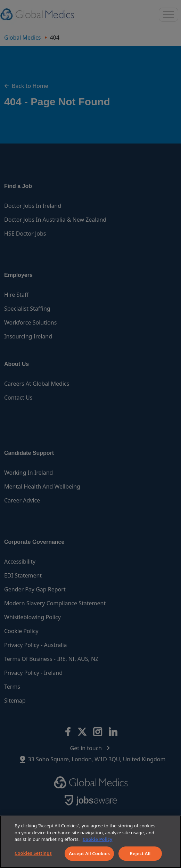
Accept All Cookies (89, 853)
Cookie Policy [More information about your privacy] (98, 839)
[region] (90, 842)
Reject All (140, 853)
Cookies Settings (33, 853)
